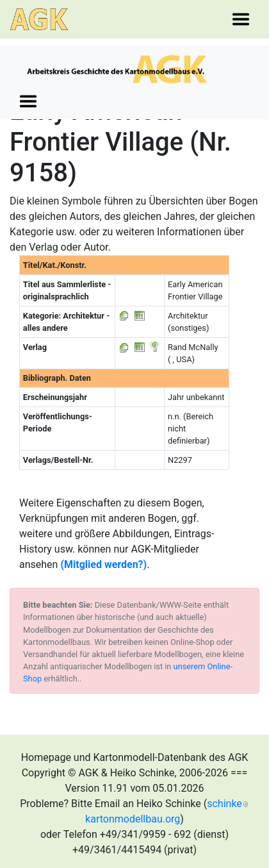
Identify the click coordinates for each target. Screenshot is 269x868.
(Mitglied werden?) (103, 564)
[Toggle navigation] (241, 19)
